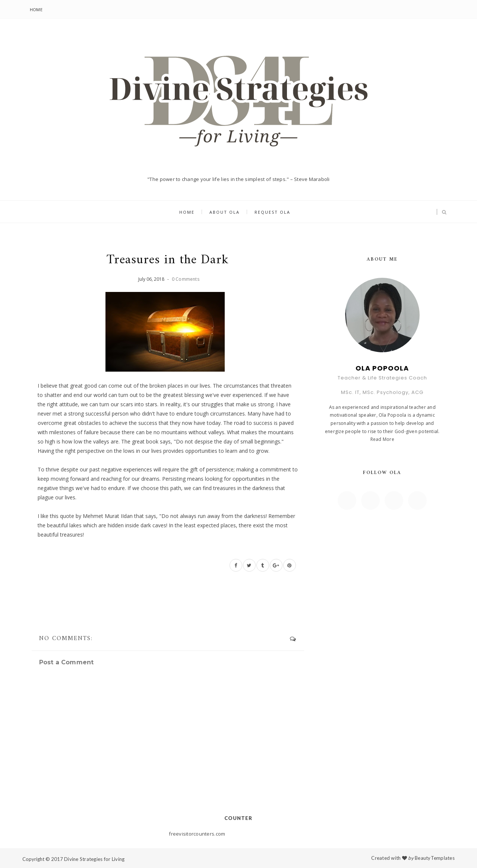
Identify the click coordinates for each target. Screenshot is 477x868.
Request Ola (272, 212)
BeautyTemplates (435, 858)
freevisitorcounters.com (197, 834)
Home (36, 9)
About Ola (225, 212)
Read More (382, 439)
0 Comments (186, 279)
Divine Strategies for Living (94, 859)
